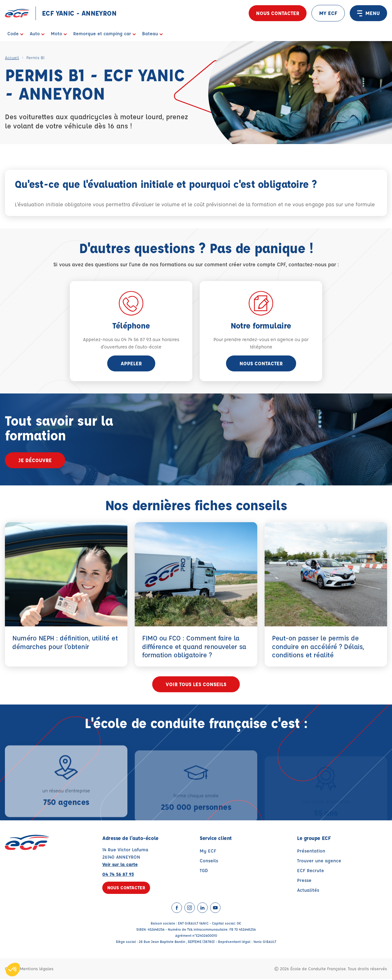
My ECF (208, 852)
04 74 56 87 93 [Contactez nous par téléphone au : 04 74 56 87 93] (118, 875)
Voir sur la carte (120, 865)
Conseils (209, 862)
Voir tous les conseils (196, 685)
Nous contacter (278, 13)
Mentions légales (37, 969)
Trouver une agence (319, 862)
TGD (204, 871)
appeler (131, 363)
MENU (368, 13)
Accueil (12, 57)
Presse (304, 881)
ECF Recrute (311, 871)
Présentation (311, 852)
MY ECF (328, 13)
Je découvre (35, 460)
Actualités (308, 891)
